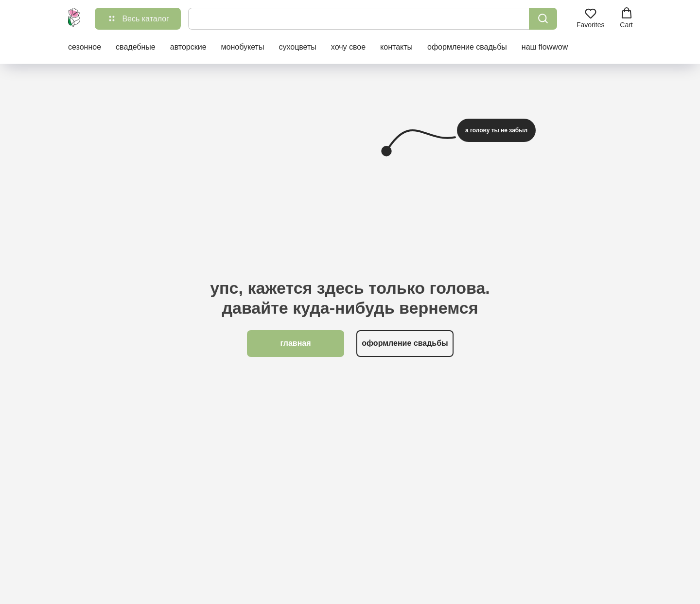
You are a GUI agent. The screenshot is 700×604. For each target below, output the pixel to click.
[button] (591, 18)
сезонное (85, 47)
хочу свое (348, 47)
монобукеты (243, 47)
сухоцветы (297, 47)
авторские (188, 47)
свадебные (136, 47)
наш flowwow (545, 47)
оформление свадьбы (467, 47)
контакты (396, 47)
